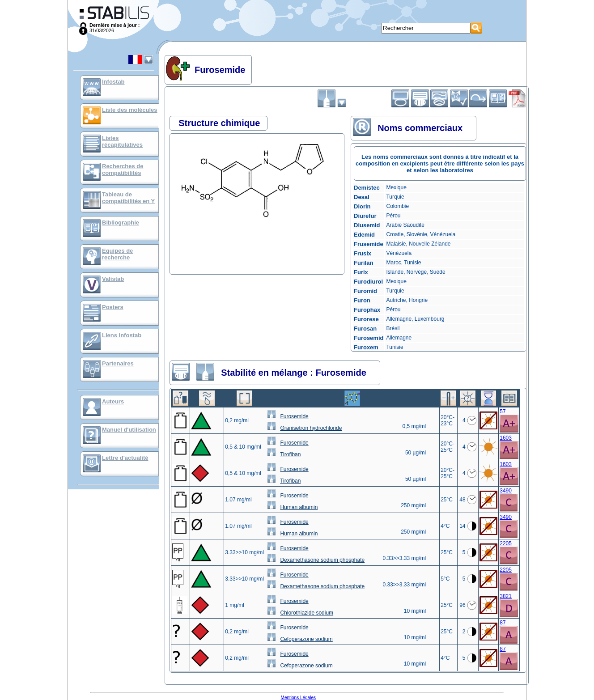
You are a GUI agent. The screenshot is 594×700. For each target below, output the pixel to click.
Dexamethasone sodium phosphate (322, 560)
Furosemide (294, 416)
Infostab (113, 82)
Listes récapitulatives (122, 141)
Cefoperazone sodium (306, 639)
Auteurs (113, 401)
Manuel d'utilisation (129, 430)
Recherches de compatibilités (123, 170)
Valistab (113, 279)
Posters (113, 307)
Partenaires (118, 363)
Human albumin (299, 507)
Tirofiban (290, 454)
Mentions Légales (298, 698)
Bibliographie (121, 223)
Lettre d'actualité (125, 458)
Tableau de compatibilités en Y (128, 198)
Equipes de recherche (117, 254)
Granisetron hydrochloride (311, 428)
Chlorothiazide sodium (307, 613)
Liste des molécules (130, 110)
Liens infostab (122, 335)
